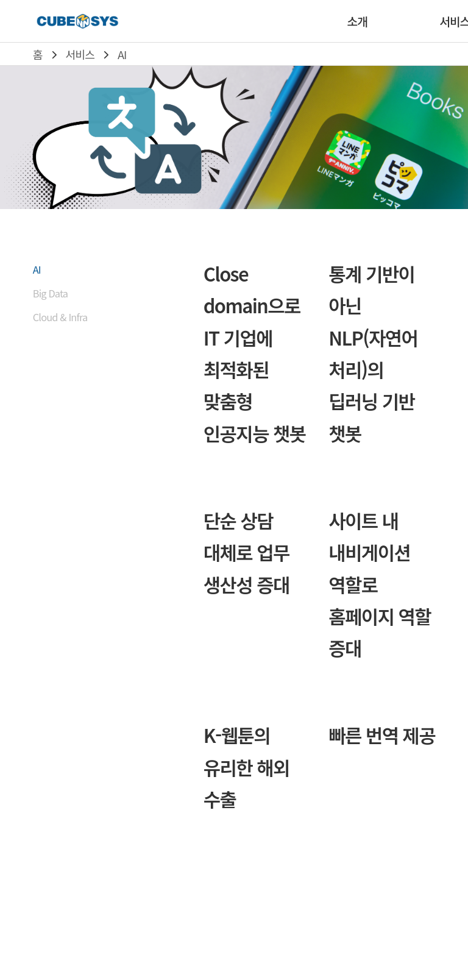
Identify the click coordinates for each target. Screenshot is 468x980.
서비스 (80, 54)
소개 (357, 21)
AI (122, 54)
